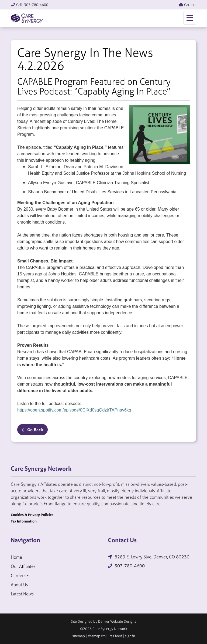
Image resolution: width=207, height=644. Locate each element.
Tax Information (24, 521)
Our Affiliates (23, 566)
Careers (187, 5)
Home (16, 557)
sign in (130, 636)
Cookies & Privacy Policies (32, 515)
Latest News (22, 594)
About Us (19, 585)
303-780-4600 (126, 566)
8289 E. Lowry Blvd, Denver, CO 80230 (149, 557)
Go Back (32, 430)
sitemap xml (97, 636)
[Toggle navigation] (190, 18)
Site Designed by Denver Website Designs (103, 621)
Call (30, 5)
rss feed (116, 636)
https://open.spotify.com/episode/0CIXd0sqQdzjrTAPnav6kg (74, 410)
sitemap (79, 636)
